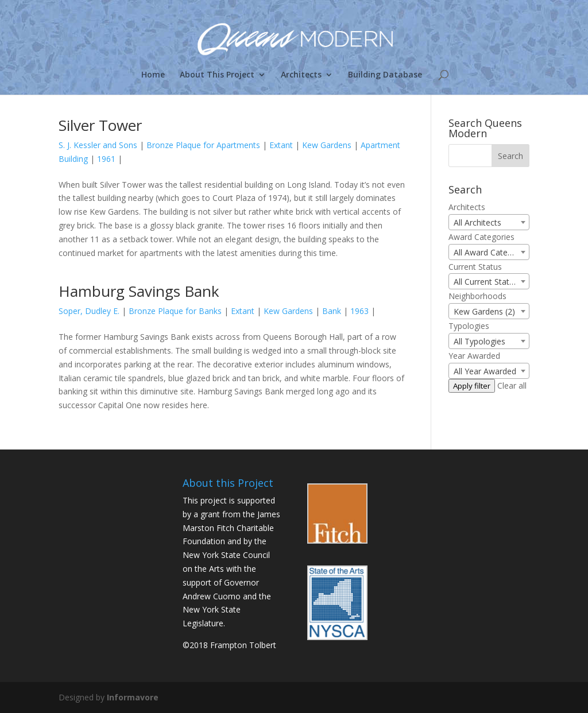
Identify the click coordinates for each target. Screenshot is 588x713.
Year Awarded (474, 356)
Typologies (469, 326)
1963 (359, 311)
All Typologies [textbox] (479, 341)
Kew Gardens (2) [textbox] (484, 311)
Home (153, 75)
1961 (106, 159)
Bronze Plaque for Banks (175, 311)
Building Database (385, 75)
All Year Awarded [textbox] (485, 371)
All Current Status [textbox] (486, 282)
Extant (281, 145)
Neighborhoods (477, 296)
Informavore (133, 697)
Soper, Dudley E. (89, 311)
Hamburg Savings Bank (139, 291)
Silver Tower (100, 125)
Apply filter (472, 386)
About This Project (217, 75)
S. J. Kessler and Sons (98, 145)
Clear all (512, 385)
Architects (301, 75)
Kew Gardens (327, 145)
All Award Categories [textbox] (491, 252)
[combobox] (489, 222)
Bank (332, 311)
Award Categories (481, 237)
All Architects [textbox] (477, 222)
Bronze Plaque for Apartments (203, 145)
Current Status (475, 267)
